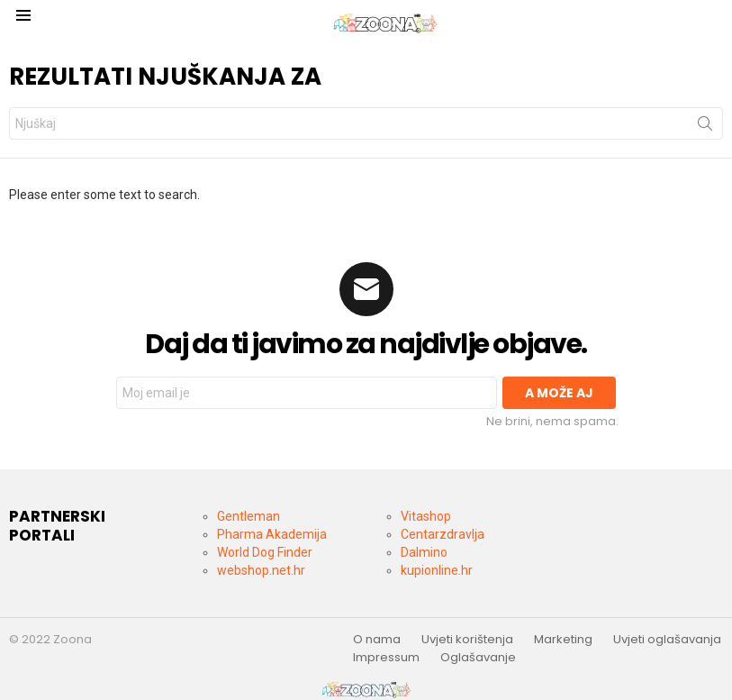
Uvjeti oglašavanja (667, 640)
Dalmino (424, 552)
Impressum (386, 658)
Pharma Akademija (272, 534)
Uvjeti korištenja (467, 640)
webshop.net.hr (261, 570)
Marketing (563, 640)
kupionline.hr (437, 570)
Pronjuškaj (705, 127)
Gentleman (249, 516)
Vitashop (426, 516)
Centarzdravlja (443, 534)
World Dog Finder (265, 552)
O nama (377, 640)
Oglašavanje (478, 658)
